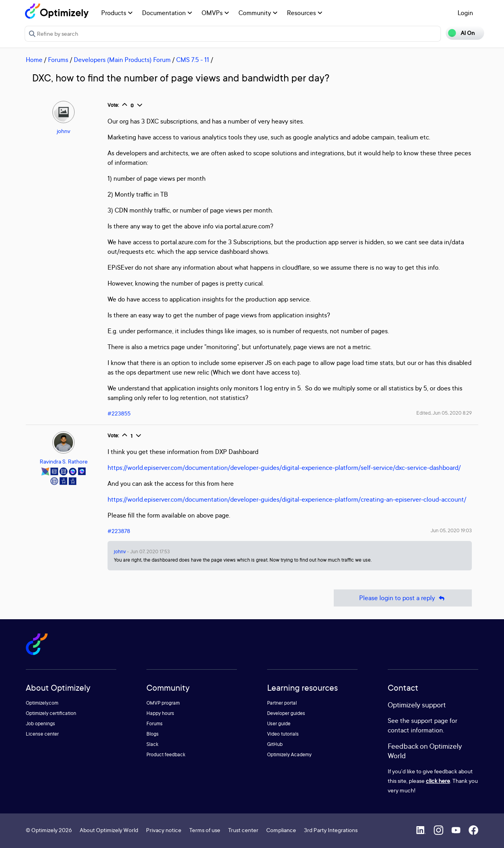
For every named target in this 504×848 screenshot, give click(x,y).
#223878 (119, 531)
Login (465, 13)
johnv (63, 131)
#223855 (119, 413)
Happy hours (160, 713)
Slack (152, 744)
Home (34, 60)
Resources (305, 13)
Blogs (153, 734)
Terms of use (205, 830)
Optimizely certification (51, 713)
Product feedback (166, 754)
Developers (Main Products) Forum (122, 60)
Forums (58, 60)
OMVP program (163, 703)
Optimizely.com (42, 703)
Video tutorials (283, 734)
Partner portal (282, 703)
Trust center (243, 830)
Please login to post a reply (403, 598)
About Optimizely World (109, 830)
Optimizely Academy (289, 754)
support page (430, 721)
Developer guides (286, 713)
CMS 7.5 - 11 (193, 60)
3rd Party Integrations (331, 830)
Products (117, 13)
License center (42, 734)
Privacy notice (164, 830)
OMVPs (215, 13)
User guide (279, 723)
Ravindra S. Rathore (64, 461)
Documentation (167, 13)
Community (258, 13)
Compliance (281, 830)
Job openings (40, 723)
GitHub (275, 744)
